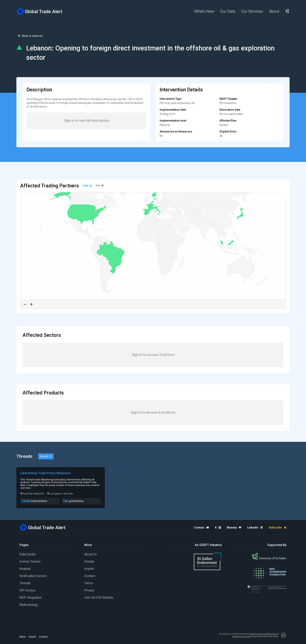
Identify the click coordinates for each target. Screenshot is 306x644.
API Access (28, 590)
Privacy (89, 590)
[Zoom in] (31, 304)
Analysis (25, 569)
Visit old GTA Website (99, 598)
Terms (89, 583)
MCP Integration (31, 598)
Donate (89, 562)
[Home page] (43, 11)
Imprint (89, 569)
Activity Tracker (30, 562)
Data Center (28, 554)
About (23, 637)
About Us (91, 554)
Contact (90, 576)
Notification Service (33, 576)
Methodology (29, 605)
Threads (25, 583)
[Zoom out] (25, 304)
